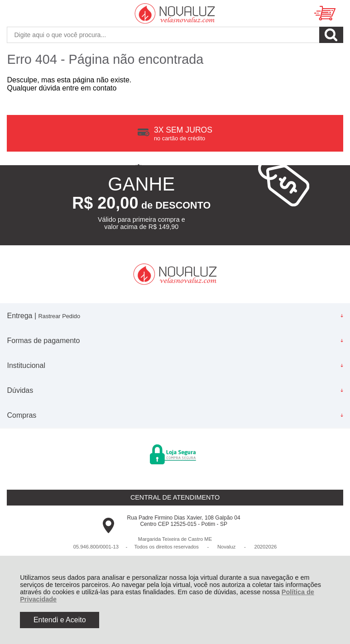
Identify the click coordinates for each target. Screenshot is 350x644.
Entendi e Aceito (60, 620)
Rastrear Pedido (59, 316)
